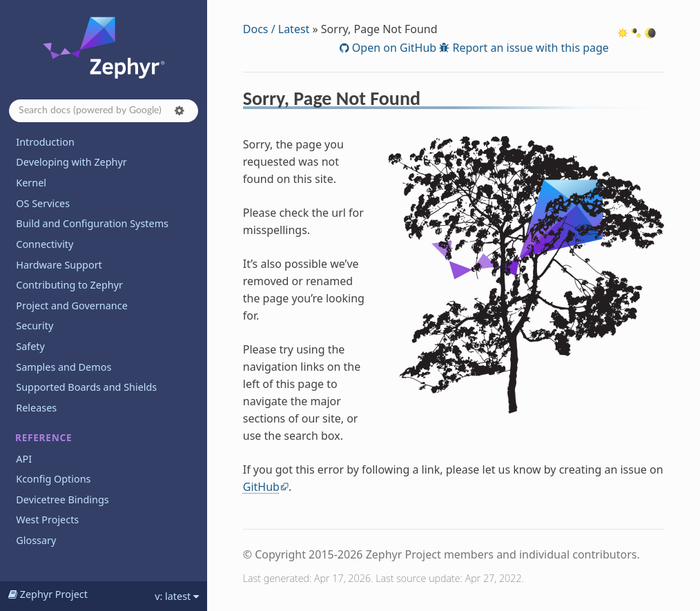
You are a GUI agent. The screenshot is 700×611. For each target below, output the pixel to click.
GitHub (261, 487)
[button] (179, 110)
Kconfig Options (53, 479)
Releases (36, 408)
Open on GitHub (393, 48)
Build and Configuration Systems (92, 223)
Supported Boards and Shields (86, 387)
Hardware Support (59, 265)
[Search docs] (104, 111)
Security (35, 326)
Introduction (45, 142)
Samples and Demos (64, 367)
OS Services (43, 203)
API (24, 459)
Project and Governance (71, 305)
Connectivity (45, 244)
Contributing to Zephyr (69, 285)
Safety (30, 346)
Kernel (31, 183)
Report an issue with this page (529, 48)
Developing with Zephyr (71, 162)
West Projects (47, 520)
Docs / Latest (276, 29)
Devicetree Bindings (62, 500)
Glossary (36, 540)
